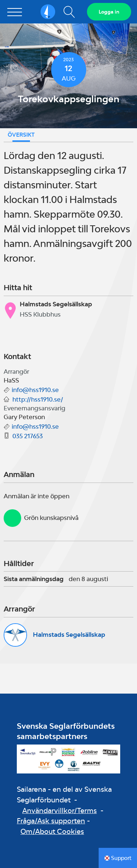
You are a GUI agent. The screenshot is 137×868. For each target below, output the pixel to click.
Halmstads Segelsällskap (69, 635)
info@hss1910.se (35, 390)
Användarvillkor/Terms (60, 810)
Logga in (109, 12)
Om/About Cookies (52, 831)
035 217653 (28, 436)
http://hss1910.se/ (38, 399)
